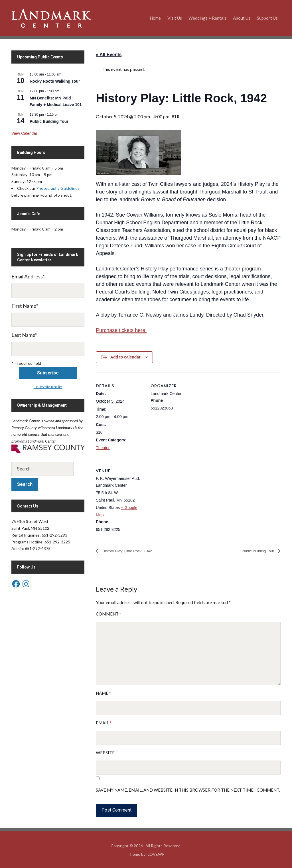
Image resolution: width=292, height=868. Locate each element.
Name (103, 693)
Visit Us (175, 18)
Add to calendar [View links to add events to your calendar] (125, 357)
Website (105, 753)
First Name (25, 306)
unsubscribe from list (48, 387)
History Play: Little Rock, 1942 (132, 551)
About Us (242, 18)
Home (155, 18)
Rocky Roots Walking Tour (55, 81)
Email (104, 723)
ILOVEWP (155, 854)
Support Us (267, 18)
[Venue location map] (181, 496)
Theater (103, 448)
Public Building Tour (255, 551)
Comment (109, 614)
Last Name (24, 335)
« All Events (109, 55)
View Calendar (24, 133)
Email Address (28, 276)
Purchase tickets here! (121, 330)
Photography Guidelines (58, 188)
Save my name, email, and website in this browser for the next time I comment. (188, 790)
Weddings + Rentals (207, 18)
